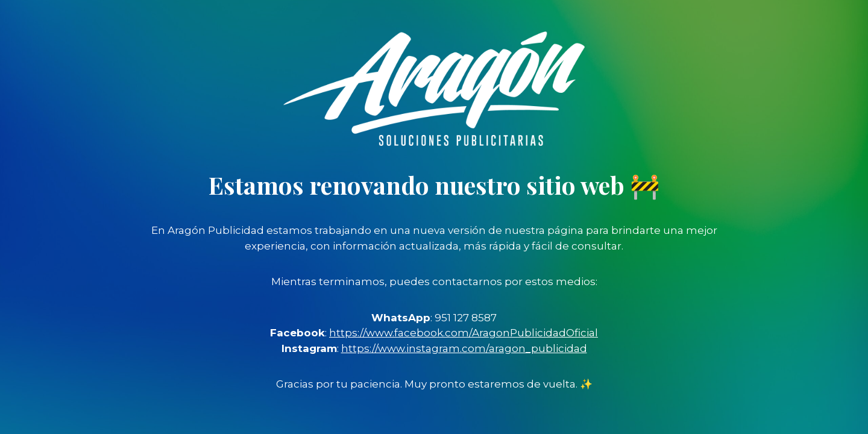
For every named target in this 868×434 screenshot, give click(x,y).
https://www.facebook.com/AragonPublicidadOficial (464, 333)
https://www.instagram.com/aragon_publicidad (464, 348)
